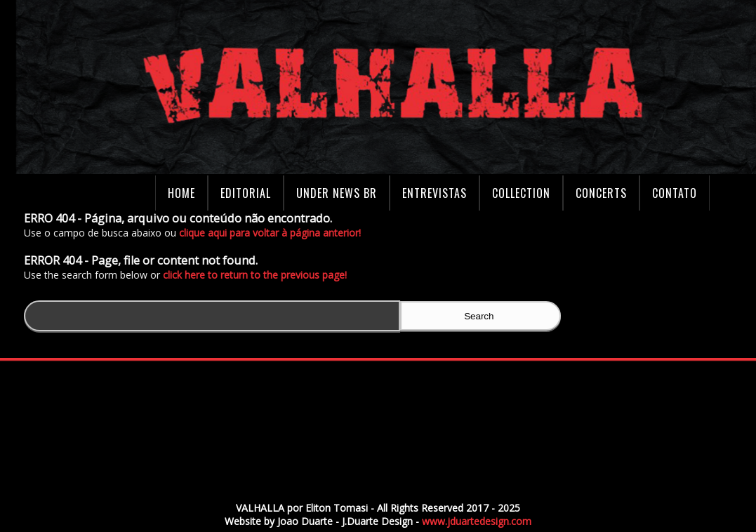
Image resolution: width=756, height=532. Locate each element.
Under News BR (337, 193)
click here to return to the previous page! (258, 275)
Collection (521, 193)
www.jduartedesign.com (477, 521)
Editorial (246, 193)
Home (181, 193)
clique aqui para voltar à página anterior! (273, 233)
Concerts (601, 193)
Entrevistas (435, 193)
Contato (675, 193)
